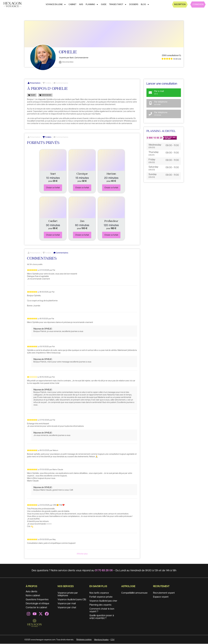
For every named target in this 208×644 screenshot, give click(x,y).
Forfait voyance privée (101, 597)
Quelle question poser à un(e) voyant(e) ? (102, 617)
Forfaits (47, 83)
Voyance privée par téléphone (68, 595)
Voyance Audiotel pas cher (104, 601)
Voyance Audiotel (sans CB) (72, 600)
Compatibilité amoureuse (135, 593)
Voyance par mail (67, 604)
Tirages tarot (118, 4)
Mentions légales (101, 640)
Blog (145, 4)
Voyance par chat (67, 608)
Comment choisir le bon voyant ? (102, 611)
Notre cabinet (33, 596)
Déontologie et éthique (38, 604)
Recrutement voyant (164, 593)
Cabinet (72, 4)
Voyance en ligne (56, 4)
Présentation (34, 83)
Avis (81, 4)
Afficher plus (82, 554)
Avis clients (32, 592)
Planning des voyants (101, 605)
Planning (92, 4)
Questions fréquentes (37, 600)
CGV (112, 640)
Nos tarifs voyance (99, 593)
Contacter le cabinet (37, 608)
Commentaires (61, 83)
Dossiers (134, 4)
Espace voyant (161, 597)
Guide (104, 4)
